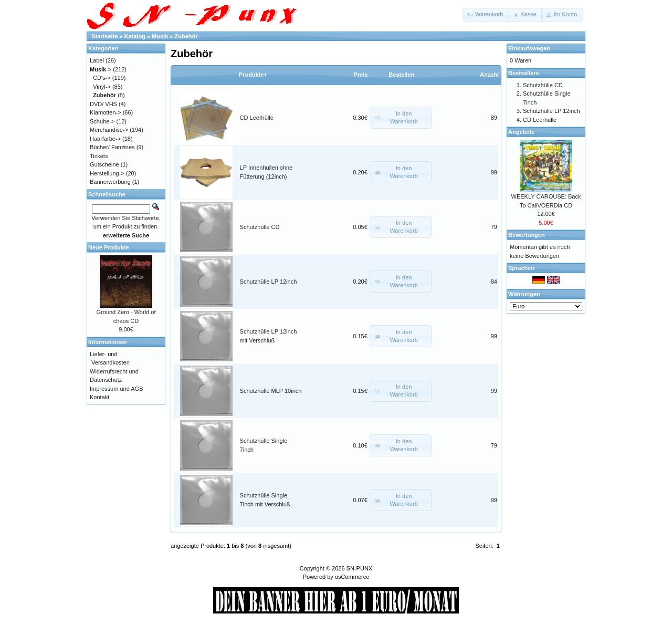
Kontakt (99, 397)
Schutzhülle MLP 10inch (271, 391)
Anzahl (489, 75)
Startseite (104, 36)
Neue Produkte (109, 247)
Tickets (99, 156)
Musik (160, 36)
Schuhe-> (102, 121)
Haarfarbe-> (105, 139)
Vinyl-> (102, 87)
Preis (360, 75)
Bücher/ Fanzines (112, 147)
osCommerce (352, 577)
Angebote (522, 132)
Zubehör (186, 36)
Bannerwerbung (110, 182)
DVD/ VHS (103, 104)
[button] (486, 15)
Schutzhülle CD (260, 227)
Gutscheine (104, 164)
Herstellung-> (107, 173)
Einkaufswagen (529, 48)
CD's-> (102, 78)
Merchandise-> (109, 130)
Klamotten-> (106, 112)
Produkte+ (253, 75)
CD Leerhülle (257, 118)
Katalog (135, 36)
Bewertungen (527, 235)
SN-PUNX (360, 568)
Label (97, 60)
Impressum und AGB (117, 389)
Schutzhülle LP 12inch (269, 282)
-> (101, 69)
